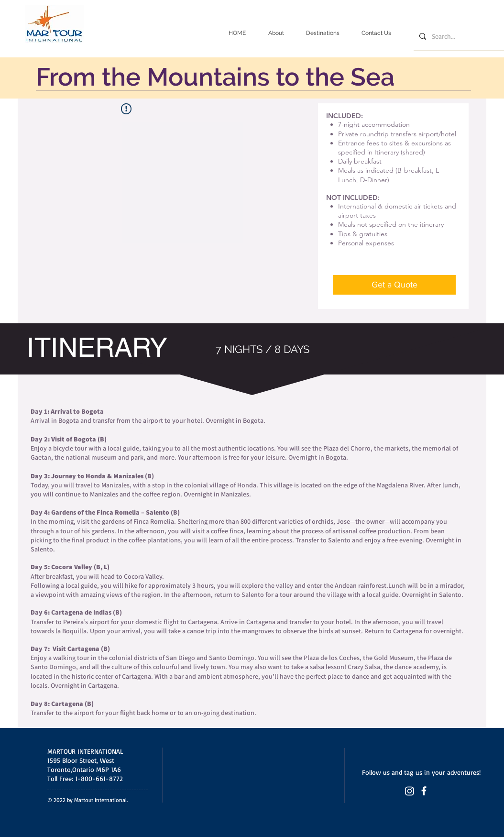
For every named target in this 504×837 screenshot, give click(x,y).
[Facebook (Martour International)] (424, 791)
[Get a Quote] (394, 285)
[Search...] (460, 36)
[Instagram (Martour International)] (410, 791)
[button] (323, 33)
